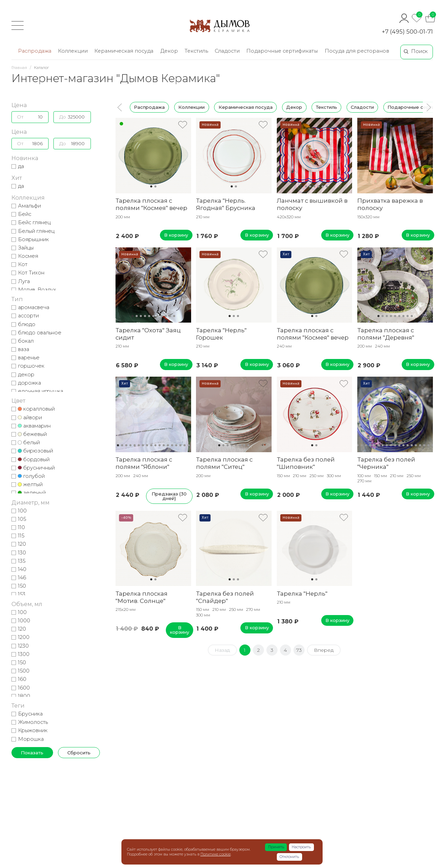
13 (168, 445)
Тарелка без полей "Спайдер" (225, 597)
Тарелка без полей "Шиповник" (306, 463)
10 (170, 316)
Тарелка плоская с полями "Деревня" (386, 334)
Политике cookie (216, 854)
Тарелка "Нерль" (302, 594)
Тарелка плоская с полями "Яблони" (144, 463)
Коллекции (191, 107)
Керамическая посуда (245, 107)
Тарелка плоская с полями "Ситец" (224, 463)
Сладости (362, 107)
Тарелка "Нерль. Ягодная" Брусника (226, 204)
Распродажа (149, 107)
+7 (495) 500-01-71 (407, 32)
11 (174, 316)
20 (433, 445)
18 (189, 445)
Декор (294, 107)
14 (172, 445)
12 (164, 445)
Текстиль (326, 107)
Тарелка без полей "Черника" (386, 463)
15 (176, 445)
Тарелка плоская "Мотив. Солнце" (142, 597)
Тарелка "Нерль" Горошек (221, 334)
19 (428, 445)
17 (185, 445)
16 (180, 445)
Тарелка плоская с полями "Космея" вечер (151, 204)
